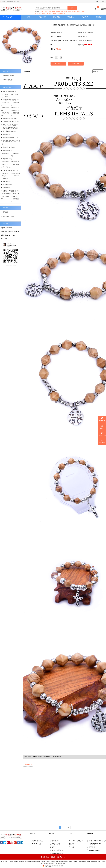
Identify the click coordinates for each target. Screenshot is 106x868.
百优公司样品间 (55, 841)
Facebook (1, 843)
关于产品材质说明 (55, 844)
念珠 (42, 11)
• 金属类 (14, 196)
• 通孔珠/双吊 (15, 173)
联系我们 (99, 17)
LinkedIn (22, 843)
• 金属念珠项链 (5, 109)
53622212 (9, 228)
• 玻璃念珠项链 (5, 114)
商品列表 (42, 17)
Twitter (5, 843)
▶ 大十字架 (6, 167)
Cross (54, 13)
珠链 (78, 11)
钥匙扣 (58, 11)
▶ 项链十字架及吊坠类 (10, 125)
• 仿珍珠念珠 (15, 110)
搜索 (72, 8)
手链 (54, 11)
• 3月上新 (5, 94)
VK (19, 843)
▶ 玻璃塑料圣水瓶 (8, 147)
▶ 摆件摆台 (6, 159)
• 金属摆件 (15, 164)
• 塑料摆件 (15, 162)
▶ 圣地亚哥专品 (7, 184)
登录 (103, 2)
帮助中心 (71, 17)
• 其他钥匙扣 (5, 153)
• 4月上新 (14, 94)
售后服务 (5, 212)
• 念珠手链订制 (5, 198)
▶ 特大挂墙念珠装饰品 (10, 138)
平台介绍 (85, 17)
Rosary (44, 13)
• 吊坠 (4, 176)
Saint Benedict (61, 13)
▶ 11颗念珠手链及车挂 (10, 122)
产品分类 (11, 17)
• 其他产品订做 (16, 194)
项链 (50, 11)
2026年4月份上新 (8, 80)
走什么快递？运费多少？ (10, 216)
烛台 (40, 13)
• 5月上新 (5, 97)
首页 (28, 17)
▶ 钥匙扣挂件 (7, 150)
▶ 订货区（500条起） (10, 191)
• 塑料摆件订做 (6, 194)
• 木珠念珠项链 (5, 104)
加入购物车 (58, 64)
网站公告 (57, 17)
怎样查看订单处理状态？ (57, 853)
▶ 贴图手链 (6, 134)
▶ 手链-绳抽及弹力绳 (9, 128)
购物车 (101, 9)
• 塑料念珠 (15, 108)
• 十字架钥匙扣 (15, 155)
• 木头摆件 (5, 164)
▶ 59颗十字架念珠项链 (10, 100)
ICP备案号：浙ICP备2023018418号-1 (54, 863)
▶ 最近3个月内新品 (9, 91)
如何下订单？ (54, 847)
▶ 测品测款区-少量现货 (9, 118)
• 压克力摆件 (5, 162)
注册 (97, 2)
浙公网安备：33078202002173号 (53, 866)
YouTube (12, 843)
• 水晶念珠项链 (15, 114)
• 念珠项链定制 (15, 200)
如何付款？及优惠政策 (57, 850)
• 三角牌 (4, 178)
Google (15, 843)
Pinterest (8, 843)
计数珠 (70, 11)
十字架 (46, 11)
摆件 (65, 11)
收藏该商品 (76, 64)
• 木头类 (4, 173)
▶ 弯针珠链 (6, 181)
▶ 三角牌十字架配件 (9, 170)
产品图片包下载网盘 (8, 76)
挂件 (62, 11)
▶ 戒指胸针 (6, 188)
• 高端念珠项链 (15, 104)
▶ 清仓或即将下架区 (8, 131)
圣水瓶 (74, 11)
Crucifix (49, 13)
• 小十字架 (15, 176)
